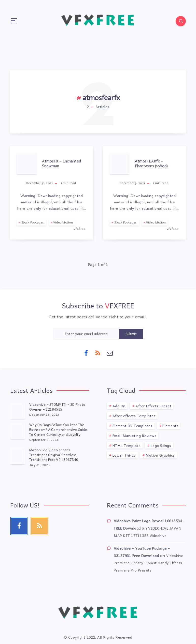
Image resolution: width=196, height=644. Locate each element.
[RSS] (98, 353)
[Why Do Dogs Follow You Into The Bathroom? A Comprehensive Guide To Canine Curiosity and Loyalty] (18, 431)
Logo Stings (161, 445)
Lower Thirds (124, 455)
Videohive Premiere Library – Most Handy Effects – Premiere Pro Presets (150, 563)
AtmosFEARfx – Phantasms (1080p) (151, 163)
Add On (119, 406)
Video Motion (63, 222)
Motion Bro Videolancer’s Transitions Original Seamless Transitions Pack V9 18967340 (54, 455)
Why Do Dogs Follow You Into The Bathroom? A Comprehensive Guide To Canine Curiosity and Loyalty (58, 430)
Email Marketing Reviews (135, 436)
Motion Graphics (160, 455)
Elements (170, 426)
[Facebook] (86, 353)
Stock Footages (33, 222)
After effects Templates (134, 416)
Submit (131, 334)
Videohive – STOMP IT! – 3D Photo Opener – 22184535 (57, 407)
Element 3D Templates (132, 426)
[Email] (110, 353)
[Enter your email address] (86, 334)
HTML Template (127, 445)
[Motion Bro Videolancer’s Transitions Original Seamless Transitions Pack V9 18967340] (18, 456)
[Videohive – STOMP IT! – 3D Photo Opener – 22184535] (18, 411)
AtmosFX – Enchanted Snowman (61, 163)
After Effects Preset (153, 406)
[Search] (181, 21)
